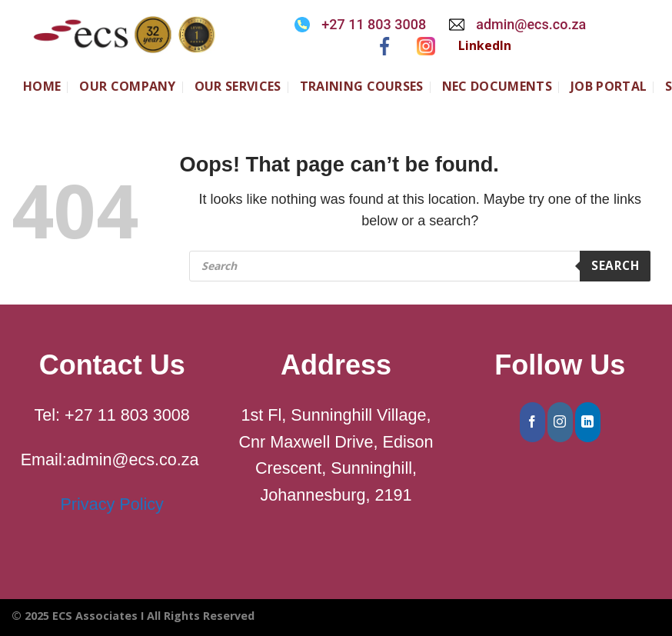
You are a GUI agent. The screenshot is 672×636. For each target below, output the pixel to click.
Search (615, 265)
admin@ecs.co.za (531, 24)
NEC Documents (497, 86)
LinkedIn (485, 45)
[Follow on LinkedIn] (588, 422)
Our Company (128, 86)
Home (42, 86)
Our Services (238, 86)
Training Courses (362, 86)
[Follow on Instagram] (560, 422)
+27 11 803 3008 (374, 24)
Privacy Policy (111, 504)
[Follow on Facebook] (532, 422)
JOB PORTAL (609, 86)
